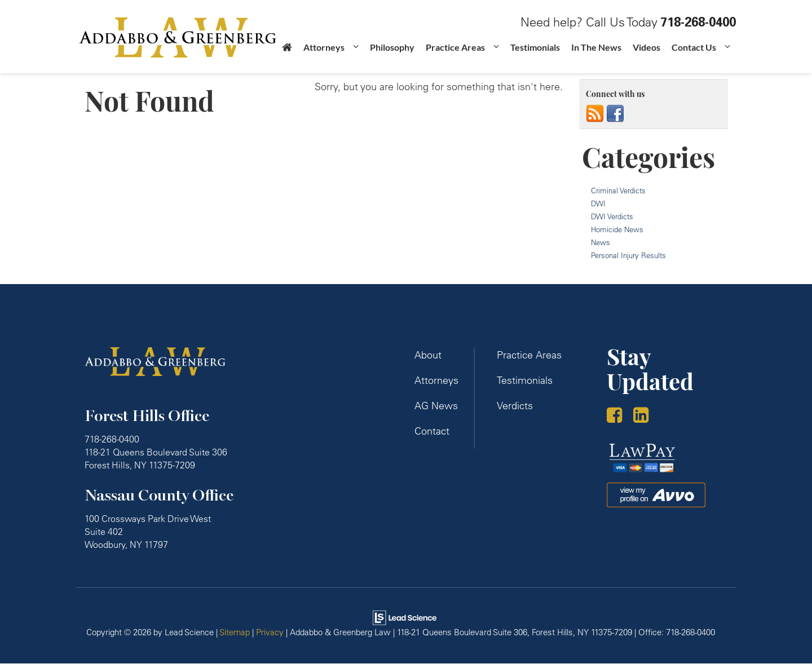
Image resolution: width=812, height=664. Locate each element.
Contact (432, 431)
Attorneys (436, 381)
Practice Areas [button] (455, 56)
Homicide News (617, 230)
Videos (646, 56)
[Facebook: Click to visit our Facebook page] (619, 417)
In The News (596, 56)
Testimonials (535, 56)
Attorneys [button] (324, 56)
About (428, 355)
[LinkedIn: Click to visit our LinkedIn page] (645, 417)
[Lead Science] (405, 617)
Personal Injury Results (628, 256)
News (601, 243)
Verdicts (515, 406)
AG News (436, 406)
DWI (598, 204)
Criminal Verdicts (618, 191)
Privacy (270, 633)
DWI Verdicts (612, 217)
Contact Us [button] (694, 56)
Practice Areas (529, 355)
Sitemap (235, 633)
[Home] (287, 59)
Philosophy (392, 56)
